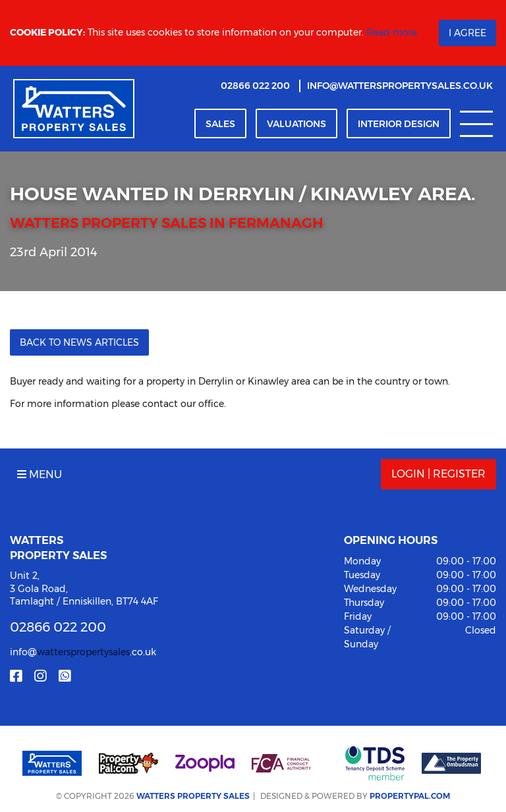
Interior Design (399, 124)
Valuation (296, 124)
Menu (40, 474)
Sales (220, 124)
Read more (392, 32)
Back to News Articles (79, 342)
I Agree (467, 33)
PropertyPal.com (410, 796)
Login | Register (438, 474)
